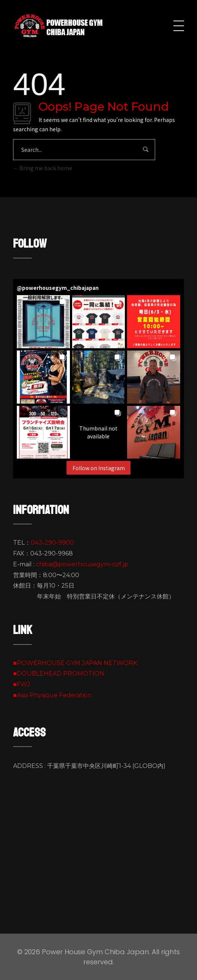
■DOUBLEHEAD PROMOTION (59, 673)
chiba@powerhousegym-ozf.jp (82, 564)
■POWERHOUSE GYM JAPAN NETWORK (75, 663)
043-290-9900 (52, 543)
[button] (43, 322)
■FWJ (22, 684)
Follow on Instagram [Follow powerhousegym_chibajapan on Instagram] (99, 468)
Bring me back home (43, 168)
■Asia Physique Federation (52, 695)
